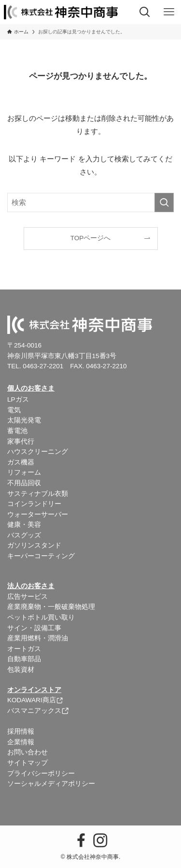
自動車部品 (24, 659)
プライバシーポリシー (41, 774)
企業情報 (21, 742)
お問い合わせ (28, 752)
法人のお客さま (31, 586)
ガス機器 (21, 462)
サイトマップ (28, 763)
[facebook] (81, 840)
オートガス (24, 649)
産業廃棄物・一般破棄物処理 (51, 607)
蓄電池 (17, 431)
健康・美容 (24, 525)
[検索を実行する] (164, 203)
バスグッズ (24, 535)
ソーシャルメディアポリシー (51, 784)
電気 (14, 410)
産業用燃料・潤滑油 (38, 638)
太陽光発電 (24, 420)
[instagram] (100, 840)
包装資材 (21, 670)
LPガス (18, 399)
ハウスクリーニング (38, 452)
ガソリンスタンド (34, 545)
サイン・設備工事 (34, 628)
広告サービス (28, 597)
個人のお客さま (31, 388)
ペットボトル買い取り (41, 617)
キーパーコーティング (41, 556)
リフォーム (24, 472)
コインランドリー (34, 504)
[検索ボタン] (145, 12)
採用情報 (21, 731)
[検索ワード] (90, 203)
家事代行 (21, 441)
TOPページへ (91, 238)
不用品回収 (24, 483)
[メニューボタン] (169, 12)
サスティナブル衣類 (38, 494)
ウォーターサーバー (38, 514)
